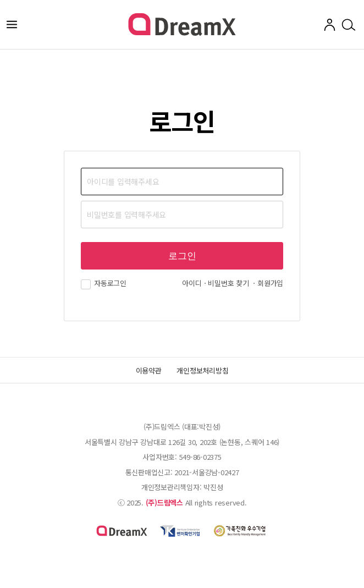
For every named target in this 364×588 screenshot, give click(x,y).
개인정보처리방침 (202, 370)
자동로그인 (104, 283)
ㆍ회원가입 (267, 283)
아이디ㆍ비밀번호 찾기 (215, 283)
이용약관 (149, 370)
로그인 (182, 256)
